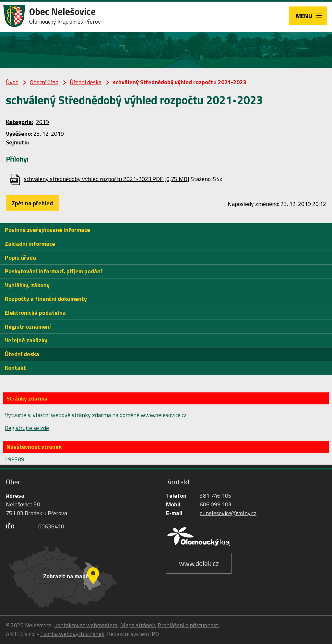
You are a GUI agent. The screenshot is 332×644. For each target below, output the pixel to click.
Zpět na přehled (32, 203)
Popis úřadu (20, 258)
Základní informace (30, 244)
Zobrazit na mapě (66, 576)
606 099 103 (216, 504)
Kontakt (15, 368)
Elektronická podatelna (35, 313)
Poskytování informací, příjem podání (53, 271)
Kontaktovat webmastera (86, 625)
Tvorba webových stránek (72, 634)
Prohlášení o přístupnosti (189, 625)
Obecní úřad (44, 82)
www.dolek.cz (199, 563)
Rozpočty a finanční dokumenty (46, 299)
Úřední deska (86, 82)
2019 (42, 122)
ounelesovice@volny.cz (228, 513)
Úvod (12, 82)
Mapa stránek (138, 625)
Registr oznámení (28, 327)
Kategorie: (19, 122)
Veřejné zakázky (26, 340)
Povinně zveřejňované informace (47, 230)
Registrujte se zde (27, 428)
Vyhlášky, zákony (27, 285)
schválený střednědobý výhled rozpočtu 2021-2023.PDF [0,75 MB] (107, 179)
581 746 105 (216, 496)
